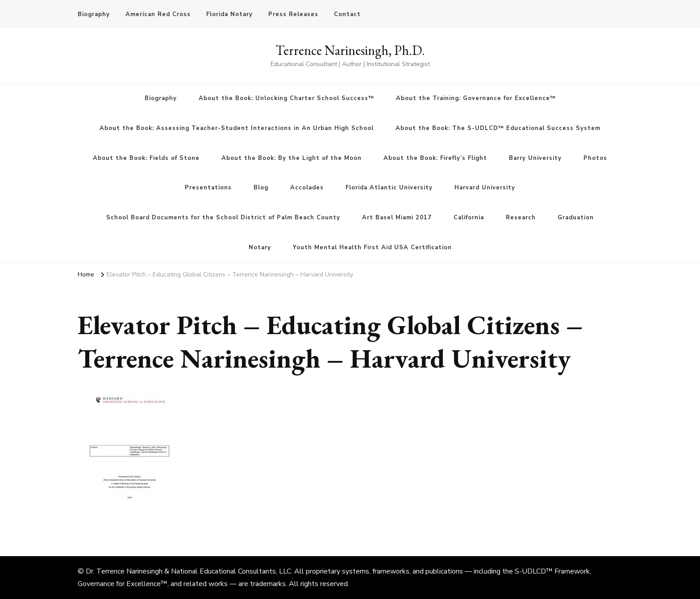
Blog (261, 188)
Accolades (307, 188)
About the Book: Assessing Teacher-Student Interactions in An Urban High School (237, 128)
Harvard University (485, 188)
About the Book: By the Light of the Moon (292, 158)
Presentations (208, 188)
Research (521, 218)
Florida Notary (229, 14)
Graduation (576, 218)
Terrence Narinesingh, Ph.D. (350, 50)
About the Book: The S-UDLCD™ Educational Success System (498, 128)
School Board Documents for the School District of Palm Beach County (223, 218)
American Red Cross (158, 14)
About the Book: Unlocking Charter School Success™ (286, 98)
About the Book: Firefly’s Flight (435, 158)
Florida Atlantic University (389, 188)
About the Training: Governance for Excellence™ (476, 98)
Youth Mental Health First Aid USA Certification (372, 247)
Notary (260, 247)
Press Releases (293, 14)
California (469, 218)
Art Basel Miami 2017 (397, 218)
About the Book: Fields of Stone (146, 158)
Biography (94, 14)
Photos (595, 158)
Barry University (535, 158)
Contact (347, 14)
